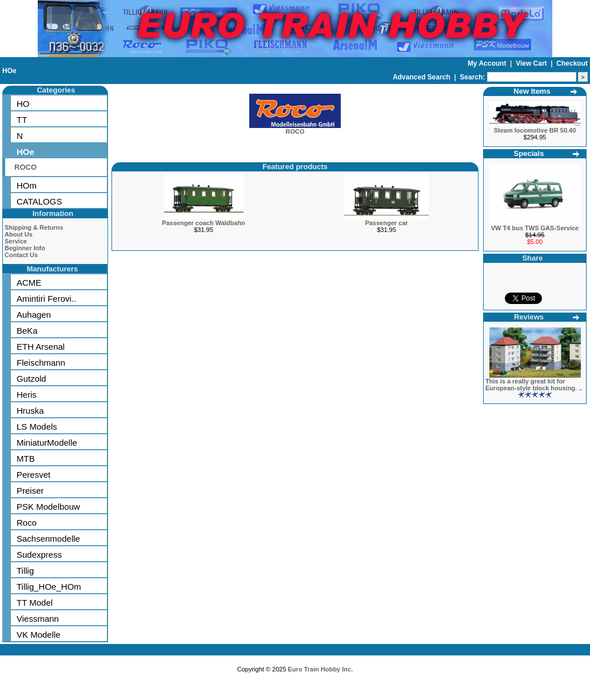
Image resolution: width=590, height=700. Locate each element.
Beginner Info (25, 248)
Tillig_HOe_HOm (49, 587)
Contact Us (21, 255)
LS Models (37, 427)
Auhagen (34, 315)
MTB (26, 459)
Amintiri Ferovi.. (46, 299)
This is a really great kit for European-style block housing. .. (534, 385)
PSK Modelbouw (48, 507)
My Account (488, 63)
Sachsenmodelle (48, 539)
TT (22, 120)
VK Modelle (39, 635)
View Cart (532, 63)
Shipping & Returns (34, 227)
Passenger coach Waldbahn (204, 223)
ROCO (25, 167)
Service (16, 241)
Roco (27, 523)
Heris (27, 395)
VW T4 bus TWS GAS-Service (535, 228)
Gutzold (31, 379)
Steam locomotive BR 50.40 (535, 130)
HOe (9, 71)
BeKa (27, 331)
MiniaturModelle (47, 443)
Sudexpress (39, 555)
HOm (27, 185)
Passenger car (386, 223)
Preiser (30, 491)
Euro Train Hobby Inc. (321, 669)
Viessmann (38, 619)
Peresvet (33, 475)
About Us (19, 234)
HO (23, 104)
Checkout (572, 63)
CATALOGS (39, 201)
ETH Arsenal (41, 347)
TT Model (35, 603)
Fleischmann (41, 363)
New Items (532, 91)
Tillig (25, 571)
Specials (529, 153)
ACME (29, 283)
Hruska (30, 411)
